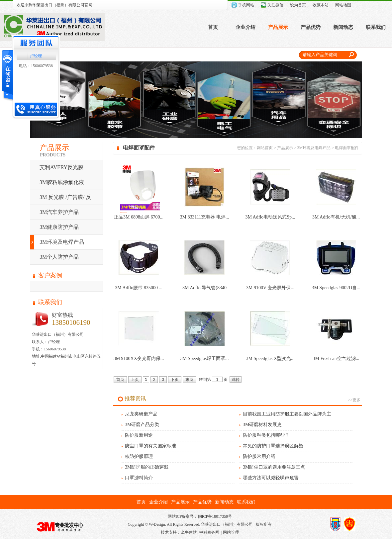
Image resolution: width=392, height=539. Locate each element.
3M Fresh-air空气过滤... (336, 359)
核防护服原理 (139, 456)
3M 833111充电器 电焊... (205, 217)
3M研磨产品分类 (142, 425)
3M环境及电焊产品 (62, 242)
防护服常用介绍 (259, 456)
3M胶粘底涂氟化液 (62, 182)
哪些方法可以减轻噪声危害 (271, 478)
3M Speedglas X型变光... (270, 359)
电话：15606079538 (36, 66)
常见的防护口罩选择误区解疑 (273, 446)
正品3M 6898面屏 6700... (139, 217)
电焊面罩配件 (347, 148)
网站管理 (231, 532)
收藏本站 (321, 5)
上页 (135, 380)
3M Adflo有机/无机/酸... (336, 217)
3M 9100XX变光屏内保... (139, 359)
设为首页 (298, 5)
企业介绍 (245, 27)
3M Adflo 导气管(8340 (204, 288)
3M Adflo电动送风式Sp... (270, 217)
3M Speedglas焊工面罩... (204, 359)
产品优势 (311, 27)
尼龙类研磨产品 (141, 414)
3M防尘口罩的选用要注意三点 (274, 467)
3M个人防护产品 (59, 257)
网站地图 (343, 5)
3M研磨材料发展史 (262, 425)
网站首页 (265, 148)
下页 (175, 380)
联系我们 (376, 27)
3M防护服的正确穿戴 (147, 467)
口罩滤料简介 (139, 478)
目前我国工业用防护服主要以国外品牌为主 (287, 414)
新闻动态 (343, 27)
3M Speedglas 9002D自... (336, 288)
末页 (189, 380)
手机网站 (246, 5)
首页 (213, 27)
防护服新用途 (139, 435)
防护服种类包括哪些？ (266, 435)
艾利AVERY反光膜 (61, 167)
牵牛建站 (189, 532)
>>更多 (354, 400)
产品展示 (278, 27)
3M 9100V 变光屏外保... (270, 288)
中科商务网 (209, 532)
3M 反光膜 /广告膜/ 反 (65, 197)
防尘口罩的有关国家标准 (150, 446)
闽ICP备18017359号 (215, 516)
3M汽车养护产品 (59, 212)
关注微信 (275, 5)
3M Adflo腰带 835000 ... (139, 288)
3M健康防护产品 (59, 227)
